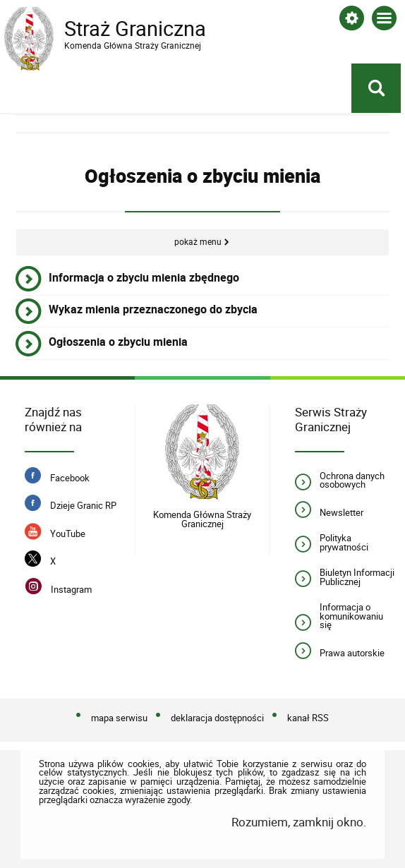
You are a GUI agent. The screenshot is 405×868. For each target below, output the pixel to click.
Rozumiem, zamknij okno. (299, 822)
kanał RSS (308, 718)
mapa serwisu (119, 718)
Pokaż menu (198, 242)
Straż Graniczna (117, 29)
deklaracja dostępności (217, 718)
